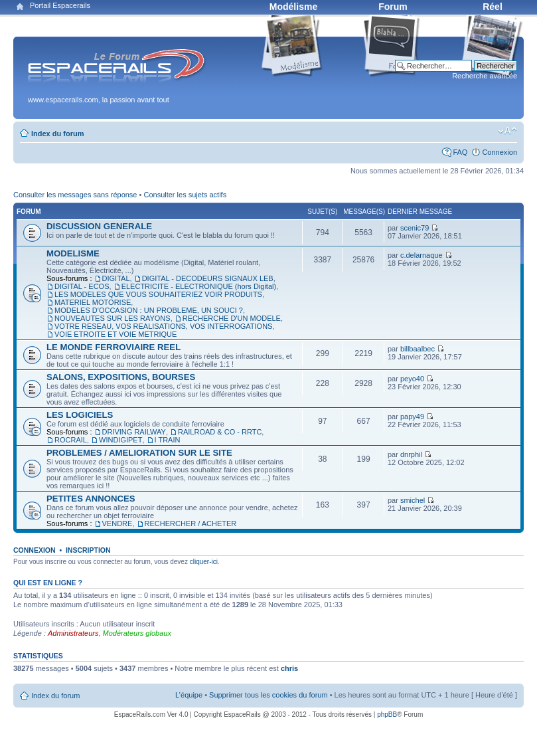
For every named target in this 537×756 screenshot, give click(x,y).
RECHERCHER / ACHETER (191, 523)
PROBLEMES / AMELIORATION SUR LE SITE (139, 453)
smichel (413, 500)
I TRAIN (168, 440)
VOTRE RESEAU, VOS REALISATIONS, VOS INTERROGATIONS (163, 326)
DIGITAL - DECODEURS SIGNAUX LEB (208, 278)
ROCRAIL (71, 440)
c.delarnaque (422, 255)
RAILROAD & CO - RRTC (220, 432)
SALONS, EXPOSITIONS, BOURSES (121, 377)
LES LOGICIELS (80, 415)
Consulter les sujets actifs (185, 195)
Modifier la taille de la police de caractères (507, 131)
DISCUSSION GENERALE (99, 226)
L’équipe (189, 695)
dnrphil (411, 454)
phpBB (387, 714)
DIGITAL (116, 278)
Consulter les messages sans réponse (75, 195)
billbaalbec (418, 349)
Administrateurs (73, 633)
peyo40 (412, 379)
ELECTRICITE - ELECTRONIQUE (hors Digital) (199, 286)
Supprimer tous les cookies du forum (268, 695)
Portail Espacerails (60, 5)
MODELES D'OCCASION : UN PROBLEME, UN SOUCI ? (149, 310)
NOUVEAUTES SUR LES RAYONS (113, 318)
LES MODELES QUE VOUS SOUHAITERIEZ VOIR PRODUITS (158, 294)
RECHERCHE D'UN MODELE (232, 318)
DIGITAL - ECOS (82, 286)
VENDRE (117, 523)
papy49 (412, 417)
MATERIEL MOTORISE (93, 302)
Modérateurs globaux (137, 633)
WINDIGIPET (120, 440)
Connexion (499, 152)
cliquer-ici (204, 562)
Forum (393, 7)
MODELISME (73, 253)
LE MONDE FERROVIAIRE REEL (114, 347)
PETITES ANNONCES (91, 499)
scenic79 (415, 228)
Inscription (88, 550)
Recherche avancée (485, 76)
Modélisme (293, 7)
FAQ (460, 152)
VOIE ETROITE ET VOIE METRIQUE (115, 334)
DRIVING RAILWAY (134, 432)
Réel (493, 7)
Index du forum (57, 134)
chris (289, 668)
